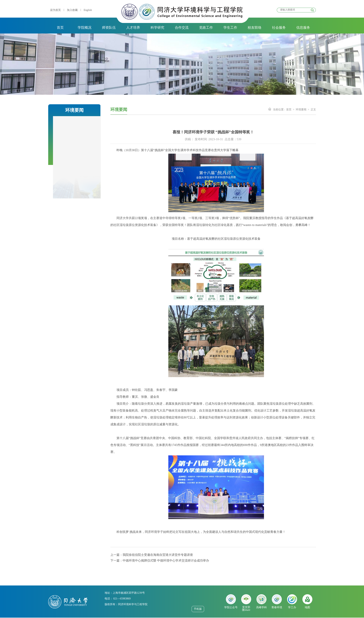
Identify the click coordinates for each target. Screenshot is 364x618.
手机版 (198, 609)
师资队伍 (109, 28)
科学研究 (157, 28)
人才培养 (133, 28)
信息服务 (303, 28)
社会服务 (279, 28)
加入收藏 (72, 10)
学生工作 (230, 28)
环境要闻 (301, 110)
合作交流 (182, 28)
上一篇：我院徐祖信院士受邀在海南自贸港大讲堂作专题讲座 (152, 555)
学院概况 (85, 28)
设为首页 (55, 10)
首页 (60, 28)
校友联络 (255, 28)
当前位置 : (279, 110)
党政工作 (206, 28)
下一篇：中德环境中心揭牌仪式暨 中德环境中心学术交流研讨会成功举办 (160, 561)
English (88, 10)
